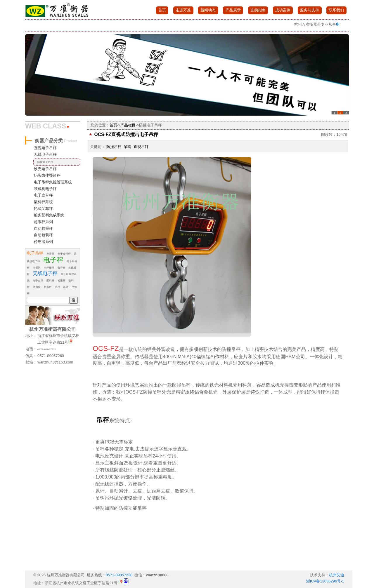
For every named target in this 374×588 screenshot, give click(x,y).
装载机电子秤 (45, 189)
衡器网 (37, 268)
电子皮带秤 (43, 195)
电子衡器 (49, 268)
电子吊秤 (35, 253)
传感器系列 (43, 242)
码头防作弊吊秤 (47, 175)
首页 (162, 10)
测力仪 (37, 287)
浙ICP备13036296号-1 (325, 581)
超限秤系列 (43, 222)
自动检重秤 (43, 228)
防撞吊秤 (114, 147)
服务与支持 (310, 10)
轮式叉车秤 (43, 209)
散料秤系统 (43, 202)
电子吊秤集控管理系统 (53, 182)
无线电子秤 (45, 273)
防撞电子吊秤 (45, 162)
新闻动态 (208, 10)
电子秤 (53, 260)
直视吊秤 (141, 147)
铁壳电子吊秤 (45, 169)
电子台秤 (38, 281)
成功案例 (283, 10)
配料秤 (50, 281)
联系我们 (336, 10)
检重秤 (62, 281)
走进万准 (183, 10)
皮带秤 (50, 254)
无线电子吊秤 (45, 154)
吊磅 (66, 287)
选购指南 (258, 10)
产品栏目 (128, 125)
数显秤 (62, 268)
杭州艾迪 (337, 575)
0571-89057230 (47, 349)
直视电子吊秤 (45, 148)
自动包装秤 (43, 235)
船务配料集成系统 (49, 215)
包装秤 (48, 287)
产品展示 (233, 10)
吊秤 (58, 287)
